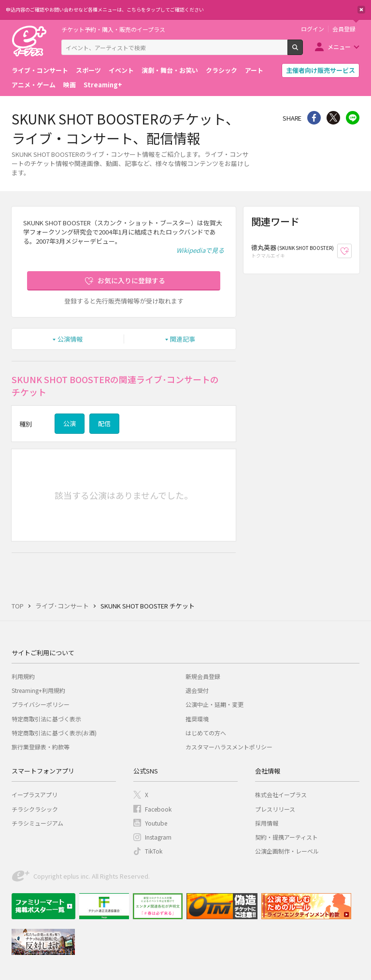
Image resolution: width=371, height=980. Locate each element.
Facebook (158, 809)
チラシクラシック (35, 809)
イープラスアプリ (35, 794)
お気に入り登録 (351, 251)
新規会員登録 (203, 676)
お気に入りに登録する (131, 280)
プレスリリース (275, 809)
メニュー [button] (339, 47)
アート (254, 70)
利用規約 (23, 676)
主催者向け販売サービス (321, 70)
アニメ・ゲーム (34, 85)
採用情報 (267, 823)
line (353, 118)
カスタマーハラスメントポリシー (229, 747)
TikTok (154, 851)
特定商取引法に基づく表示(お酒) (54, 733)
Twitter (333, 118)
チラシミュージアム (37, 823)
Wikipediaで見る (200, 250)
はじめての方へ (206, 733)
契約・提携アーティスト (286, 837)
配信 (104, 423)
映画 (70, 85)
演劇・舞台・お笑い (170, 70)
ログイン (313, 29)
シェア (314, 118)
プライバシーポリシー (41, 704)
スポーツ (88, 70)
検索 (303, 51)
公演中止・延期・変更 (214, 704)
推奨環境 (197, 719)
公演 (70, 423)
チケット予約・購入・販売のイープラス (113, 29)
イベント (121, 70)
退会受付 (197, 690)
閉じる (361, 10)
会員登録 (344, 29)
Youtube (156, 823)
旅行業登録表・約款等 (41, 747)
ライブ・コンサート (40, 70)
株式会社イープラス (281, 794)
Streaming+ (103, 85)
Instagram (158, 837)
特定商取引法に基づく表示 (46, 719)
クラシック (221, 70)
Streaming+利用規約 (38, 690)
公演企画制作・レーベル (287, 851)
